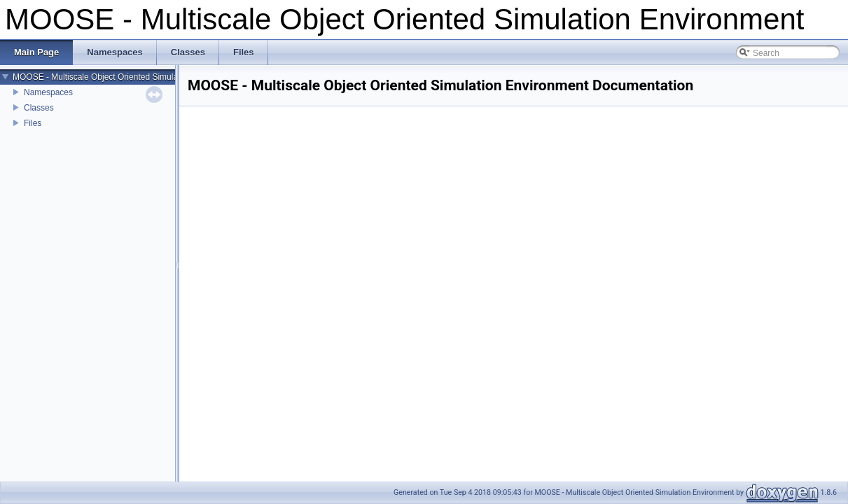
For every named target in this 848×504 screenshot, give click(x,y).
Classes (39, 108)
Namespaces (48, 92)
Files (33, 123)
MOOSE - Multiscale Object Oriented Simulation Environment (127, 77)
